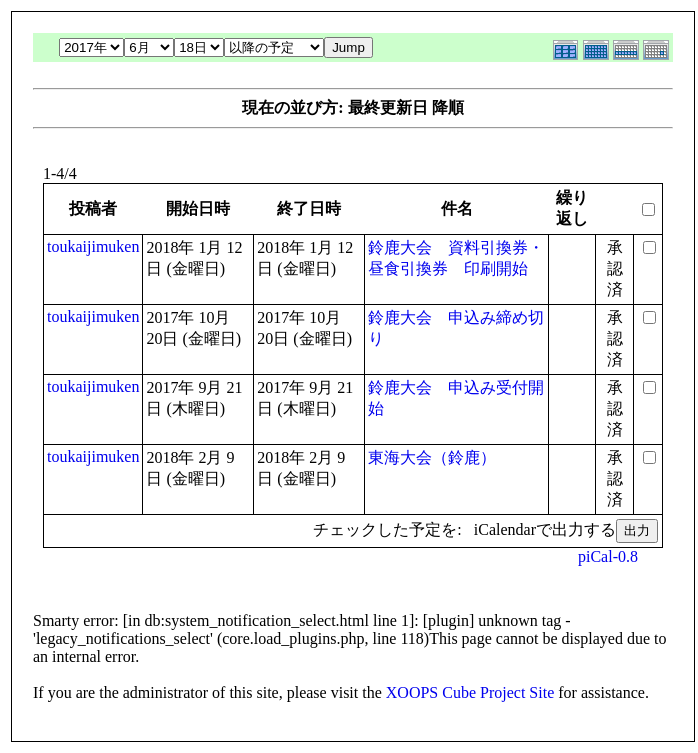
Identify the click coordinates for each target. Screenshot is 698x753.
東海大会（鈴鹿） (432, 457)
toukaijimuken (93, 246)
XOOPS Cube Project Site (470, 692)
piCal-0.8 (608, 556)
